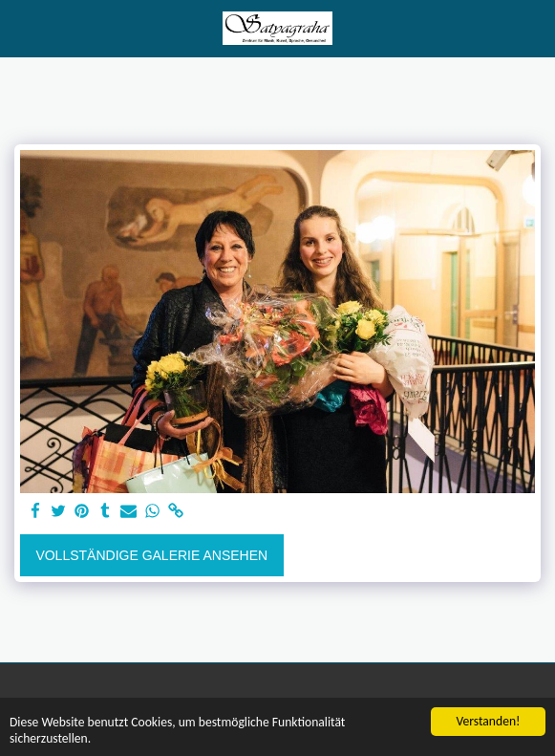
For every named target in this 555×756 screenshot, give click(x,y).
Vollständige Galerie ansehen (151, 555)
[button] (21, 28)
